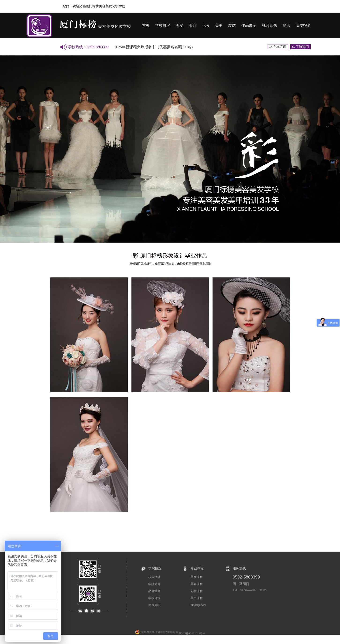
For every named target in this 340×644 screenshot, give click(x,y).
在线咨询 (280, 47)
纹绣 (232, 25)
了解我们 (302, 47)
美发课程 (197, 577)
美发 (179, 25)
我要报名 (303, 25)
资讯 (286, 25)
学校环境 (154, 598)
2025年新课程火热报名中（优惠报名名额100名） (155, 47)
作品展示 (249, 25)
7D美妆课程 (198, 605)
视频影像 (269, 25)
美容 (193, 25)
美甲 (219, 25)
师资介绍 (154, 605)
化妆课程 (197, 591)
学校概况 (163, 25)
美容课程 (197, 584)
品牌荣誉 (154, 591)
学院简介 (154, 584)
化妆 (206, 25)
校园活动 (154, 577)
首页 (146, 25)
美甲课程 (197, 598)
